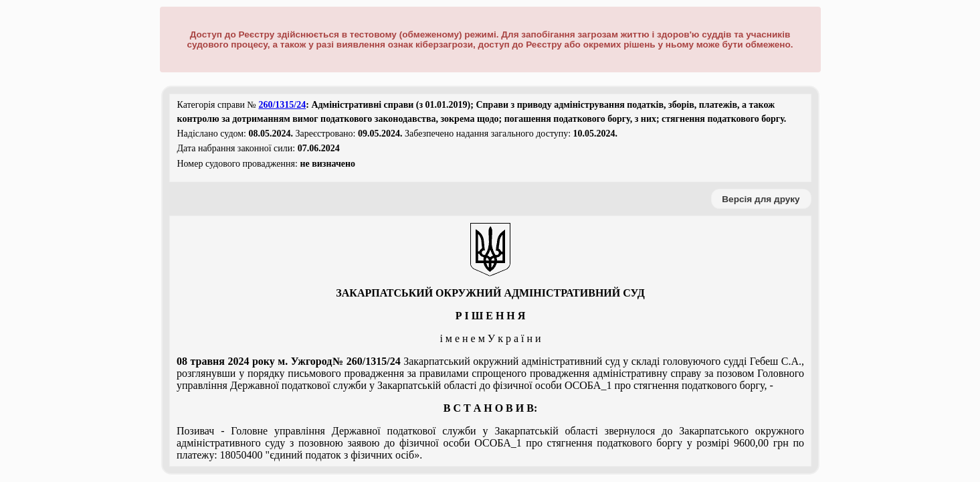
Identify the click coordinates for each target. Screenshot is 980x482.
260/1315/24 (282, 105)
